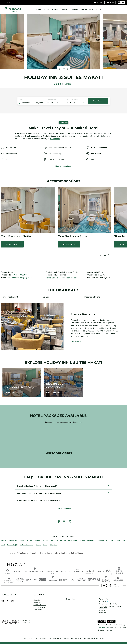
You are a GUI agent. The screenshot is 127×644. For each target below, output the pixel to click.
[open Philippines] (21, 553)
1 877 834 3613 (25, 622)
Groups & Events (87, 9)
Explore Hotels (71, 599)
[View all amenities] (64, 166)
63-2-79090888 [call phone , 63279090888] (20, 275)
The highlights (64, 290)
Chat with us (10, 2)
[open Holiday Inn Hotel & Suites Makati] (68, 553)
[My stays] (98, 2)
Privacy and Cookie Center (108, 604)
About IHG (37, 600)
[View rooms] (10, 393)
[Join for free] (110, 2)
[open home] (3, 553)
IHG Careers (38, 602)
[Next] (67, 69)
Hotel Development (40, 607)
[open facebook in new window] (58, 522)
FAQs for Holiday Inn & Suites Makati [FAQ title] (63, 477)
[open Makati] (33, 553)
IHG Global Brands (40, 605)
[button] (12, 244)
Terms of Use (104, 599)
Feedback (103, 612)
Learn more (76, 342)
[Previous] (60, 69)
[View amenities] (53, 393)
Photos (99, 9)
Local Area (74, 9)
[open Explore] (10, 553)
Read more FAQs (64, 508)
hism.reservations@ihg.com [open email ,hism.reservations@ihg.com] (19, 278)
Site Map (102, 610)
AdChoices (103, 601)
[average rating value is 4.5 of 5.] (60, 84)
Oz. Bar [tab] (46, 297)
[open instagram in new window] (63, 522)
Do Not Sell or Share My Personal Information (110, 607)
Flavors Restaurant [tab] (9, 297)
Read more (55, 139)
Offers (39, 9)
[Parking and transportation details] (61, 278)
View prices (98, 101)
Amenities (56, 9)
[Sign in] (121, 2)
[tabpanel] (63, 326)
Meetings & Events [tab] (92, 297)
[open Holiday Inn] (45, 553)
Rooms (47, 9)
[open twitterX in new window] (69, 522)
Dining (64, 9)
